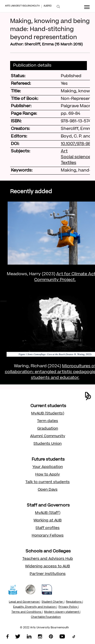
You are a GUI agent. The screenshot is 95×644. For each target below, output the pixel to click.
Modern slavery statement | (62, 612)
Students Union (48, 444)
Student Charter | (53, 602)
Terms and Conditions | (27, 612)
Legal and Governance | (24, 602)
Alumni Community (48, 436)
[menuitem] (58, 7)
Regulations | (74, 602)
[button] (88, 396)
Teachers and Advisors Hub (48, 559)
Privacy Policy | (69, 607)
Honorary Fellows (48, 536)
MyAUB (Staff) (48, 513)
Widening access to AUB (48, 567)
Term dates (48, 421)
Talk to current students (48, 482)
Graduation (48, 429)
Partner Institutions (48, 574)
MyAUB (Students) (48, 414)
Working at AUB (48, 521)
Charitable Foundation (46, 617)
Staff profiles (48, 528)
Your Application (48, 467)
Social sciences (77, 157)
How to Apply (48, 475)
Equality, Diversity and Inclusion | (35, 607)
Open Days (48, 490)
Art (64, 151)
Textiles (69, 163)
